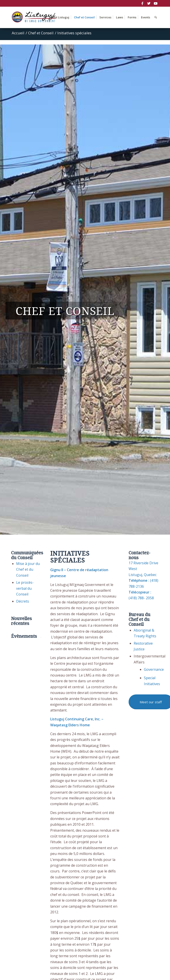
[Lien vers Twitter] (149, 3)
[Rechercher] (156, 17)
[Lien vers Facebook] (142, 3)
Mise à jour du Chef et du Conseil (28, 569)
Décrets (23, 601)
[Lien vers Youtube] (156, 3)
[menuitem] (59, 17)
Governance (154, 669)
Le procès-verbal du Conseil (25, 588)
